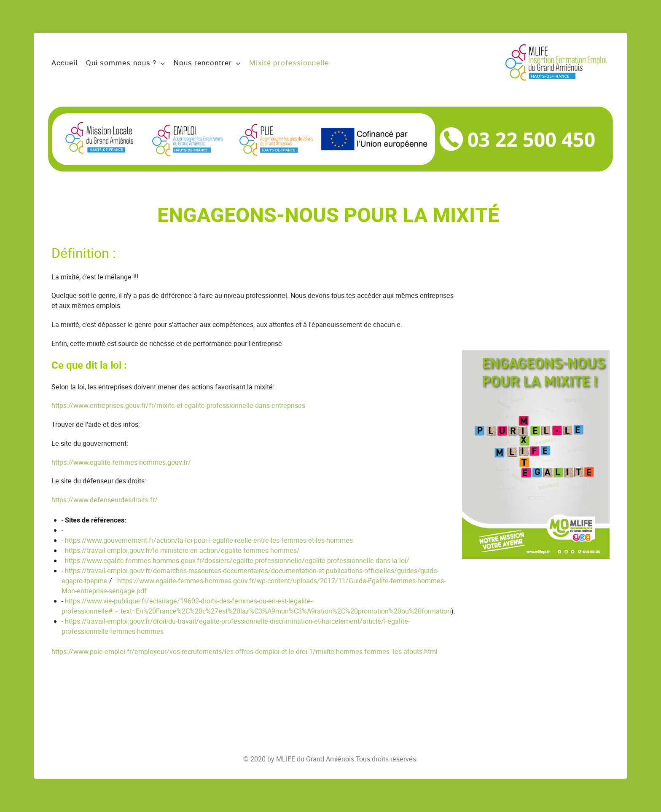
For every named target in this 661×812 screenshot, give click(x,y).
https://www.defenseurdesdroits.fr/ (105, 500)
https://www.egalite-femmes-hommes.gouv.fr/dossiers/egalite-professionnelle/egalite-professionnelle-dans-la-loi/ (237, 561)
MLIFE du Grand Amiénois (315, 759)
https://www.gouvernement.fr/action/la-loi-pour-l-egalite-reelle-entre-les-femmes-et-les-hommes (209, 540)
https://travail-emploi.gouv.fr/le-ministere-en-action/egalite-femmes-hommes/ (182, 551)
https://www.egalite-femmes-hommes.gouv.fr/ (121, 462)
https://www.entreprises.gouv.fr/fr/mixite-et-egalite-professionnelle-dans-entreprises (178, 406)
